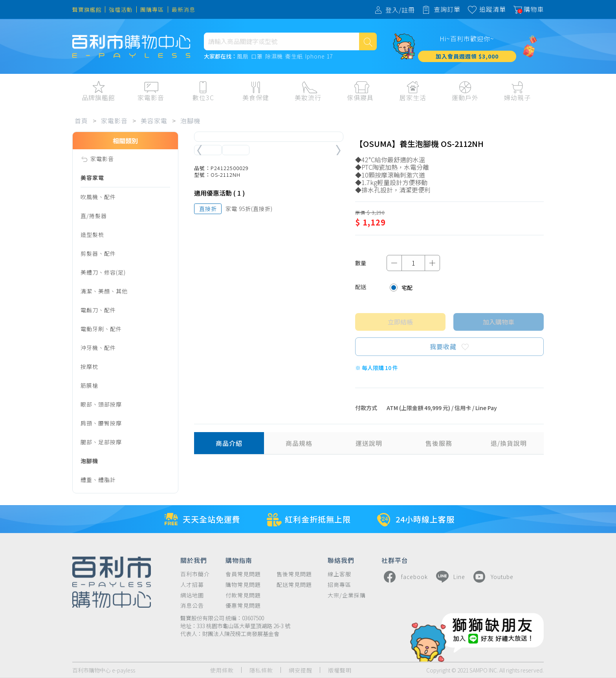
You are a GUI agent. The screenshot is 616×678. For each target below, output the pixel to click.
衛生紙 (294, 57)
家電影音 (114, 121)
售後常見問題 (294, 574)
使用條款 (222, 670)
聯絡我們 (341, 560)
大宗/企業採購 (347, 595)
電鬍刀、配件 (98, 310)
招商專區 (339, 585)
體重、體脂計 (98, 480)
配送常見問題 (294, 585)
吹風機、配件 (98, 197)
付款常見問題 (243, 595)
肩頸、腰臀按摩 (101, 423)
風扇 (243, 57)
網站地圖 (192, 595)
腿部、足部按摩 (101, 442)
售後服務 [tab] (439, 443)
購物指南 (239, 560)
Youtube (492, 577)
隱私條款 (261, 670)
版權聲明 (340, 670)
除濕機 (274, 57)
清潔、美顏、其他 (104, 291)
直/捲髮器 (94, 216)
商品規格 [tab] (299, 443)
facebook (405, 577)
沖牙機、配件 (98, 348)
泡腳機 (190, 121)
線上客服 (339, 574)
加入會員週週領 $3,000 (467, 56)
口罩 (257, 57)
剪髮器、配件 (98, 253)
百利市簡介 (195, 574)
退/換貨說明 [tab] (509, 443)
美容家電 (154, 121)
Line (449, 577)
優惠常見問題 (243, 606)
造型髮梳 (92, 235)
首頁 (81, 121)
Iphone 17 (319, 57)
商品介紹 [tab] (229, 443)
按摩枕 (89, 366)
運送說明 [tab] (369, 443)
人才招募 (192, 585)
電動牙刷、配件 (101, 329)
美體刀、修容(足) (103, 272)
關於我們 (194, 560)
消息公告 (192, 606)
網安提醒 (301, 670)
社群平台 (395, 560)
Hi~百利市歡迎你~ (467, 38)
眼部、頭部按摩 (101, 404)
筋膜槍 (89, 385)
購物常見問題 (243, 585)
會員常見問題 (243, 574)
